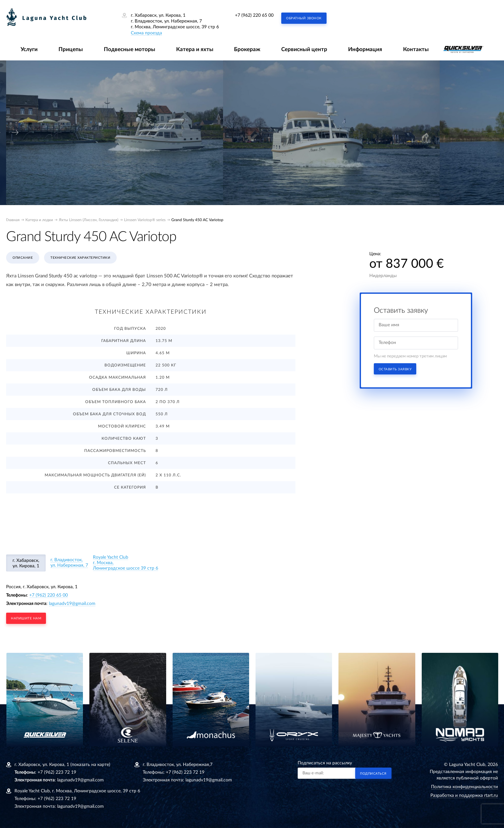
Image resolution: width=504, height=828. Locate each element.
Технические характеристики (80, 258)
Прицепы (71, 49)
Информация (365, 49)
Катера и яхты (195, 49)
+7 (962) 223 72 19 (57, 772)
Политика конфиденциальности (464, 787)
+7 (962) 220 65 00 (254, 15)
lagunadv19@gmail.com (72, 604)
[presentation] (15, 133)
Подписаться (373, 774)
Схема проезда (146, 33)
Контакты (416, 49)
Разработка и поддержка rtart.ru (464, 796)
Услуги (29, 49)
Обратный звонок (304, 18)
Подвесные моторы (130, 49)
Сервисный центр (304, 49)
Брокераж (247, 49)
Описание (23, 258)
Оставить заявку (395, 369)
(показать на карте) (90, 765)
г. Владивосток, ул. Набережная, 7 (69, 563)
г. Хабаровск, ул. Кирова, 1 (26, 563)
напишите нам (26, 618)
